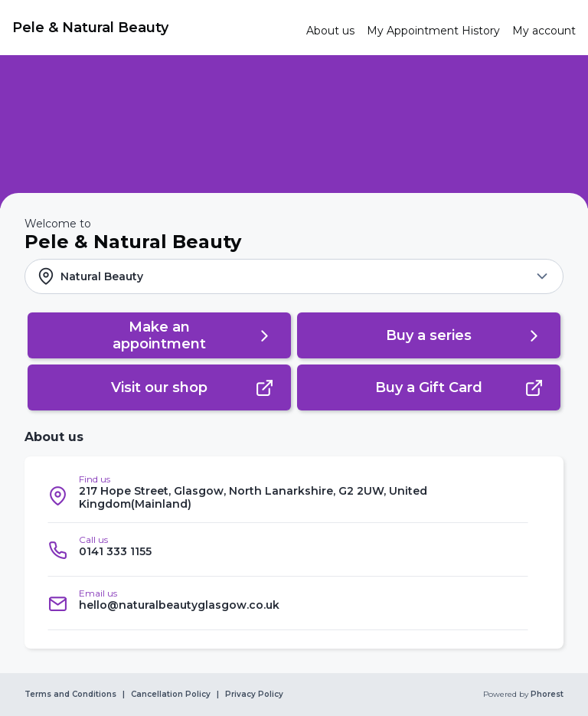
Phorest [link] (546, 695)
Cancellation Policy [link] (171, 695)
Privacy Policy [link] (254, 695)
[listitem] (288, 496)
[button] (294, 276)
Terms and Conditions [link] (70, 695)
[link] (153, 28)
